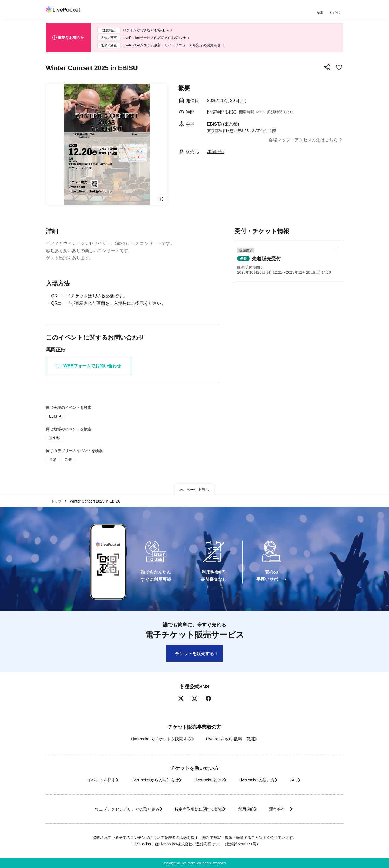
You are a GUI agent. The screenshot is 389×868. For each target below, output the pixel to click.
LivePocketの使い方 (262, 780)
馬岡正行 (216, 155)
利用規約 (249, 809)
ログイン (336, 13)
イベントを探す (89, 780)
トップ (57, 501)
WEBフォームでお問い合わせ (88, 369)
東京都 (54, 440)
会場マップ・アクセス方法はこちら (303, 143)
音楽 (52, 461)
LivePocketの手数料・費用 (232, 739)
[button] (289, 265)
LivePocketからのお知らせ (148, 780)
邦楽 (68, 461)
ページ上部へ (198, 488)
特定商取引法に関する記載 (196, 809)
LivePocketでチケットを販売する (156, 739)
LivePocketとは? (208, 780)
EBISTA (55, 419)
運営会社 (287, 809)
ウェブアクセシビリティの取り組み (117, 809)
